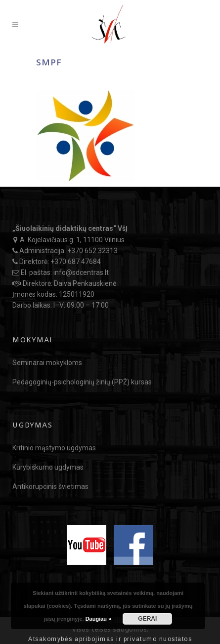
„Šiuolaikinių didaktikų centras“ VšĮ (70, 228)
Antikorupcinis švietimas (50, 486)
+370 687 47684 (76, 262)
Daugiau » (99, 619)
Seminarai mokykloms (47, 363)
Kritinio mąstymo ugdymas (54, 448)
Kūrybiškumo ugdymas (48, 467)
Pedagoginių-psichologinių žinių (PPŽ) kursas (82, 382)
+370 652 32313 (92, 251)
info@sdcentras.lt (81, 272)
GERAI (147, 619)
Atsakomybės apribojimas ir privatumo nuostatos (110, 639)
